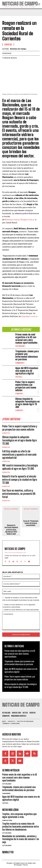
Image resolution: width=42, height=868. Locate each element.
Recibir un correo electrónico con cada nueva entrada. (22, 610)
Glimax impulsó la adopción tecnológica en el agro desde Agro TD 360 (27, 403)
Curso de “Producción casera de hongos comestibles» (31, 523)
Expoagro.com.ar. (30, 316)
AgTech (19, 377)
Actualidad (20, 346)
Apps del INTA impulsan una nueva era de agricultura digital (27, 371)
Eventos (19, 394)
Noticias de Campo (18, 49)
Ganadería (20, 363)
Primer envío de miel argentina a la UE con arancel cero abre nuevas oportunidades (26, 339)
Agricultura (7, 820)
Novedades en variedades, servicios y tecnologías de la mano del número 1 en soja (21, 839)
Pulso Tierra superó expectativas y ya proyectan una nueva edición (26, 386)
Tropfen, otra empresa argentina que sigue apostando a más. (19, 815)
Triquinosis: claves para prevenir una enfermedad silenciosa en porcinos (27, 355)
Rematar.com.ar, (13, 219)
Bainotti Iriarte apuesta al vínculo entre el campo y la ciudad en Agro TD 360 (20, 480)
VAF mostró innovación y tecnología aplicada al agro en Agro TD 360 (20, 467)
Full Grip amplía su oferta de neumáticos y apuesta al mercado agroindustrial (19, 455)
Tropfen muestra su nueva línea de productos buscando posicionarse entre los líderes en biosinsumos (20, 827)
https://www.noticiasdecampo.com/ (15, 553)
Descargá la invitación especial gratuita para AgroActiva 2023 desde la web (11, 530)
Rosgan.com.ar (28, 219)
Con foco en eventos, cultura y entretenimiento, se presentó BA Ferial (19, 494)
